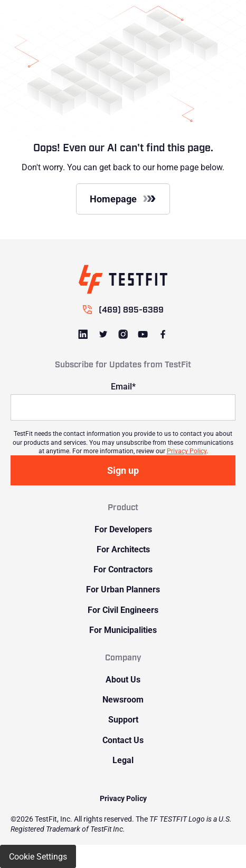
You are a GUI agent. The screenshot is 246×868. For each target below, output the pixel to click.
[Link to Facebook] (163, 334)
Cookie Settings (38, 856)
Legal (123, 760)
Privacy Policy (187, 451)
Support (123, 719)
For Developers (123, 529)
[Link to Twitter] (103, 334)
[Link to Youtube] (143, 334)
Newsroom (123, 699)
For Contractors (123, 569)
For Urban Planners (123, 589)
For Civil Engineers (123, 609)
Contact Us (123, 740)
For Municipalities (123, 630)
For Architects (123, 549)
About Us (123, 679)
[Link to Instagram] (123, 334)
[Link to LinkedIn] (83, 334)
